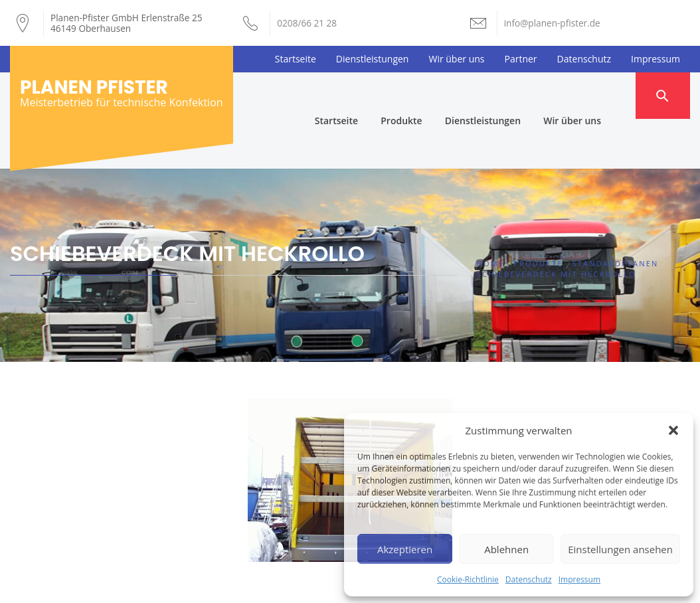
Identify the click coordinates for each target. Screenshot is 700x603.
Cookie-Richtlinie (468, 579)
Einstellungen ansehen (620, 549)
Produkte (426, 95)
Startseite (296, 59)
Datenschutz (529, 579)
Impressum (579, 579)
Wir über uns (456, 59)
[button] (673, 430)
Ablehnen (506, 549)
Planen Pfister (94, 87)
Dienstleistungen (373, 59)
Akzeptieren (405, 549)
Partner (521, 59)
